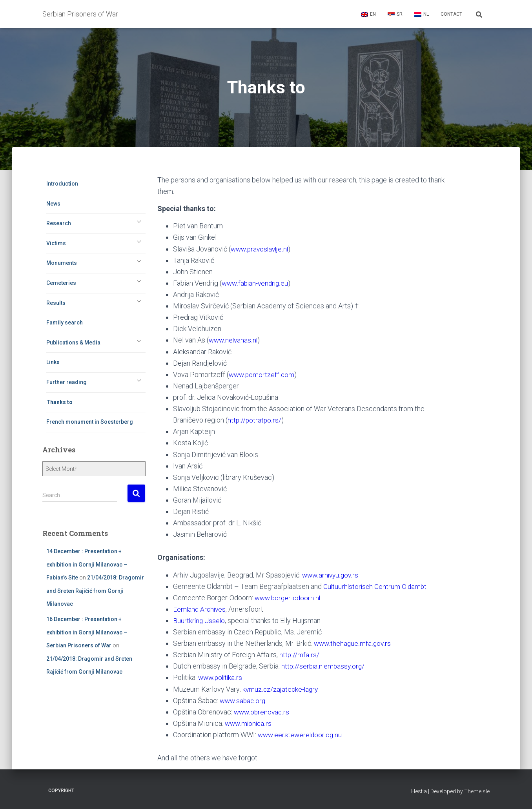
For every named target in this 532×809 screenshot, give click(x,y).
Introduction (62, 184)
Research (59, 223)
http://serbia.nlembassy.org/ (324, 666)
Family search (65, 323)
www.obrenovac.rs (262, 712)
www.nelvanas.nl (234, 340)
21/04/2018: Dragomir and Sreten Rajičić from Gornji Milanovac (95, 591)
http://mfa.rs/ (299, 655)
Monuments (62, 263)
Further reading (66, 382)
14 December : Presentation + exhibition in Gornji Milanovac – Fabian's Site (87, 564)
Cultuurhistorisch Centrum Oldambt (376, 586)
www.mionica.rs (249, 723)
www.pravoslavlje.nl (261, 249)
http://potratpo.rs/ (255, 420)
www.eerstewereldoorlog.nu (301, 735)
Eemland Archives (200, 609)
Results (56, 303)
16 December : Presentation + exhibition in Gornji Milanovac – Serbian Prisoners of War (87, 632)
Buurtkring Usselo (200, 620)
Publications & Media (73, 343)
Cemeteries (61, 283)
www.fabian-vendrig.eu (256, 283)
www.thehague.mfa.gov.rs (353, 643)
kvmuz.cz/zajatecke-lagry (281, 689)
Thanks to (59, 402)
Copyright (61, 791)
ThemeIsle (477, 791)
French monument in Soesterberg (90, 422)
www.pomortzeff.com (262, 374)
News (53, 204)
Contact (451, 14)
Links (53, 362)
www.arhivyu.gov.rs (331, 575)
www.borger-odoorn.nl (288, 598)
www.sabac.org (243, 701)
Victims (56, 243)
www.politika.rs (221, 677)
